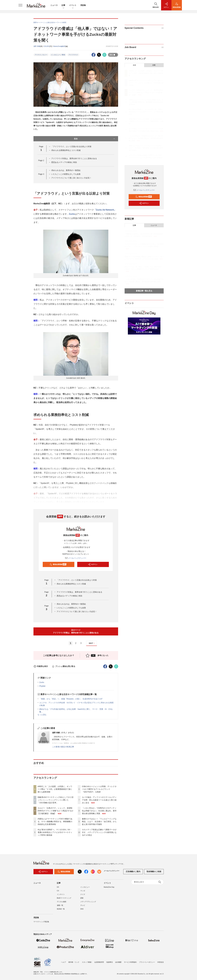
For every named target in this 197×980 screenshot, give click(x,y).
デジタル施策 (62, 902)
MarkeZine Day (109, 887)
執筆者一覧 (61, 909)
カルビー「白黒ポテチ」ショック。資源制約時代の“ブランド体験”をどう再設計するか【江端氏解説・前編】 (56, 811)
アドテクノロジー (41, 55)
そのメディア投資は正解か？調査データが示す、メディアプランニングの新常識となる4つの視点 (99, 832)
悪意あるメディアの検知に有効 (64, 162)
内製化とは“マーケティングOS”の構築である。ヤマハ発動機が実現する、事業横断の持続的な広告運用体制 (55, 822)
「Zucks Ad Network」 (105, 210)
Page (41, 160)
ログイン (93, 564)
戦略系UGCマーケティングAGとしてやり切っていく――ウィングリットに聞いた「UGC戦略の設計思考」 (56, 800)
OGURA (47, 46)
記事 (63, 5)
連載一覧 (60, 905)
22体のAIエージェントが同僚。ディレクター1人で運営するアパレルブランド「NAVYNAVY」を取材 (99, 789)
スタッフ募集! (87, 962)
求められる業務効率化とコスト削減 (66, 150)
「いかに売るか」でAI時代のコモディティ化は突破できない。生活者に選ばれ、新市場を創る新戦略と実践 (99, 811)
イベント (73, 5)
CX (58, 891)
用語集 (83, 5)
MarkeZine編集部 (59, 46)
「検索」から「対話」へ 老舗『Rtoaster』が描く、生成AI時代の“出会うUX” (71, 699)
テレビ (83, 905)
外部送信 (161, 962)
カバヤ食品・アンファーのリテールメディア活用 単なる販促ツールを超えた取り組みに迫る (99, 800)
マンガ (83, 891)
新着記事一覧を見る (144, 291)
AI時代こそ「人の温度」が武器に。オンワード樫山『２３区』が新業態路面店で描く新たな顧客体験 (55, 789)
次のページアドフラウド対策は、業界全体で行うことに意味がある (76, 631)
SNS (82, 909)
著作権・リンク (74, 962)
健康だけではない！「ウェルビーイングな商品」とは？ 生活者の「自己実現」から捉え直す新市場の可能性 (99, 822)
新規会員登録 (58, 564)
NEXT (92, 643)
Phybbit (42, 686)
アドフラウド (73, 55)
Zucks (72, 214)
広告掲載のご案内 (133, 871)
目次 (95, 139)
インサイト (61, 894)
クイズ (83, 894)
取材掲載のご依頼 (154, 871)
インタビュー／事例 (58, 55)
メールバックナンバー (76, 558)
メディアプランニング (88, 902)
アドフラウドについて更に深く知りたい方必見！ (71, 178)
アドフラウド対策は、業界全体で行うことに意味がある (74, 158)
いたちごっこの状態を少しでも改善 (66, 174)
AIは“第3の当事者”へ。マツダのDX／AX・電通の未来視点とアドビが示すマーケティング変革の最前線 (55, 832)
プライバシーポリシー (147, 962)
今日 (134, 65)
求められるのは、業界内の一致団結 (66, 170)
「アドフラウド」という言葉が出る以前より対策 (71, 147)
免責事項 (110, 962)
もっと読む (42, 715)
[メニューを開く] (20, 5)
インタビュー (85, 887)
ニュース (54, 5)
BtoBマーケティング (64, 898)
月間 (154, 65)
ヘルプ (63, 962)
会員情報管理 (99, 962)
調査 (82, 898)
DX (58, 887)
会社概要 (118, 962)
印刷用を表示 (41, 666)
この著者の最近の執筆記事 (63, 747)
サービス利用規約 (130, 962)
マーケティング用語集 (41, 922)
